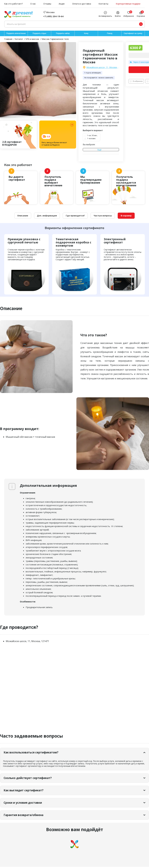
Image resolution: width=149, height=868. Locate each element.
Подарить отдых (39, 33)
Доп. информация (47, 216)
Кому (86, 33)
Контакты (103, 4)
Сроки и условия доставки (25, 803)
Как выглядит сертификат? (25, 791)
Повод (110, 33)
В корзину (126, 216)
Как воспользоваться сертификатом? (33, 753)
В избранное (136, 81)
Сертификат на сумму (133, 33)
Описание (23, 216)
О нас (33, 4)
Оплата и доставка (82, 4)
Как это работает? (13, 4)
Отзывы (47, 4)
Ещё (99, 150)
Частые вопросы (103, 216)
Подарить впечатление (16, 33)
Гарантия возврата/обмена (26, 816)
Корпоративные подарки (128, 4)
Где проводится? (75, 216)
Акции (62, 4)
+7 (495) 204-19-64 (53, 16)
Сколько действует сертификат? (29, 778)
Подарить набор (63, 33)
